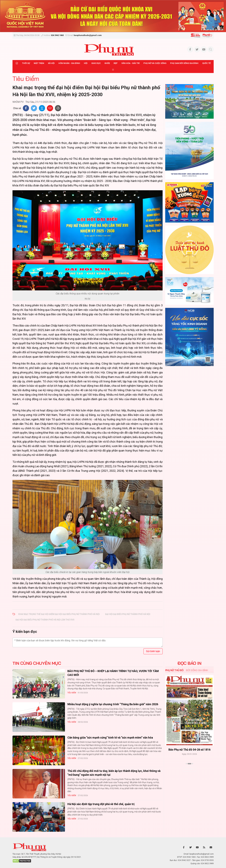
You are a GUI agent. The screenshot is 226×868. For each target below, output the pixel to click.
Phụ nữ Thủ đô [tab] (174, 670)
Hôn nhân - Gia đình (69, 63)
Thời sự (26, 63)
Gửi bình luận (153, 651)
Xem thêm (189, 769)
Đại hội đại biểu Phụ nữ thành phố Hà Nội (128, 614)
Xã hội (51, 63)
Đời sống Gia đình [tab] (197, 670)
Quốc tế (206, 63)
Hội (86, 63)
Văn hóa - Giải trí (131, 63)
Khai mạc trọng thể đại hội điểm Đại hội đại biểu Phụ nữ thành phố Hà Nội (59, 614)
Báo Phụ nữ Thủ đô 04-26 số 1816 (189, 750)
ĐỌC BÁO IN (189, 663)
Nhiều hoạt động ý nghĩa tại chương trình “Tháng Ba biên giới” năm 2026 (113, 704)
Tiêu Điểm (26, 79)
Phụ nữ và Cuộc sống (155, 63)
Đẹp (116, 63)
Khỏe (107, 63)
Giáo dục (96, 63)
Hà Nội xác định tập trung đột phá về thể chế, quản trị (101, 804)
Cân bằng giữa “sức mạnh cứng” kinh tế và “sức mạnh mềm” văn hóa (110, 738)
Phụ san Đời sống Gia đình (184, 63)
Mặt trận (39, 63)
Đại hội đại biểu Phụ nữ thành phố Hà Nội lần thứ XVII (45, 620)
